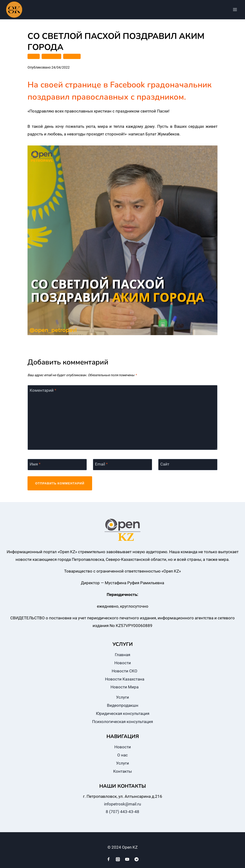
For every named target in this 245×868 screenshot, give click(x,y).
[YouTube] (127, 859)
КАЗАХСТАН (51, 56)
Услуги (122, 697)
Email (101, 464)
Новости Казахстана (125, 679)
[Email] (122, 465)
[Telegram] (137, 859)
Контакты (122, 771)
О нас (122, 755)
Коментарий (43, 390)
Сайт (165, 464)
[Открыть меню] (235, 9)
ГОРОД (34, 56)
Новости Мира (125, 687)
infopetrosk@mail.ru (122, 804)
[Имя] (57, 465)
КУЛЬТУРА (72, 56)
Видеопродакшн (123, 705)
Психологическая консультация (122, 722)
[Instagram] (118, 859)
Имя (35, 464)
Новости (123, 663)
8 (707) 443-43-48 (122, 812)
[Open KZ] (14, 10)
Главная (122, 655)
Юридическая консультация (123, 713)
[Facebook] (108, 859)
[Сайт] (188, 465)
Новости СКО (125, 671)
